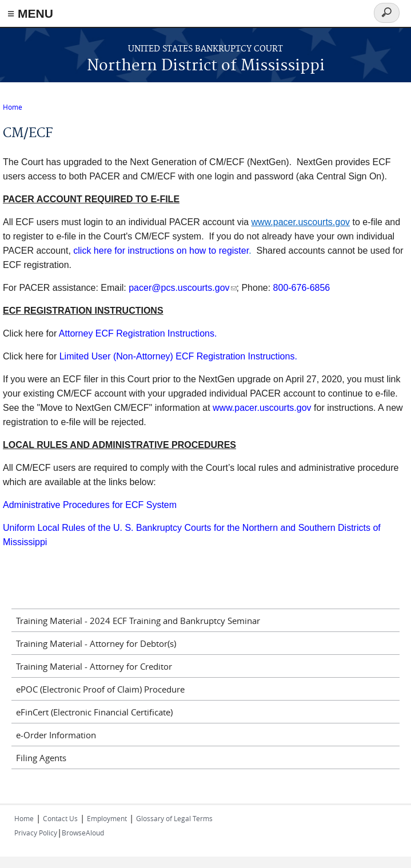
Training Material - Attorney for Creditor (94, 666)
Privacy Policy (36, 833)
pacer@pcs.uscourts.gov (182, 288)
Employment (107, 818)
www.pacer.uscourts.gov (262, 408)
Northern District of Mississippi (206, 66)
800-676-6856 (302, 288)
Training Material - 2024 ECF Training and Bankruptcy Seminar (138, 621)
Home (13, 107)
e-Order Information (56, 735)
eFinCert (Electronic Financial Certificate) (94, 712)
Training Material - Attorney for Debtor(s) (96, 643)
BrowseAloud (83, 833)
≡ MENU (30, 13)
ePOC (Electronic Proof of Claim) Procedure (100, 689)
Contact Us (60, 818)
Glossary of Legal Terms (174, 818)
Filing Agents (41, 758)
